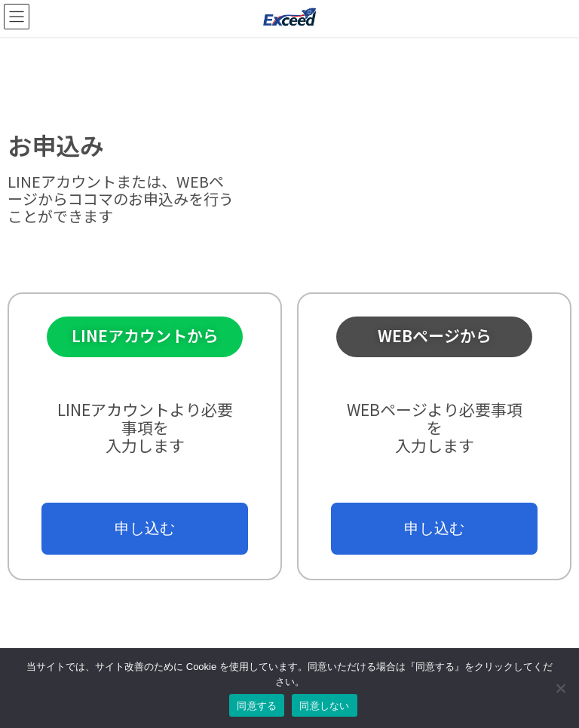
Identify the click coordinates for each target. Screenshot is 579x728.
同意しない (324, 706)
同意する (257, 706)
